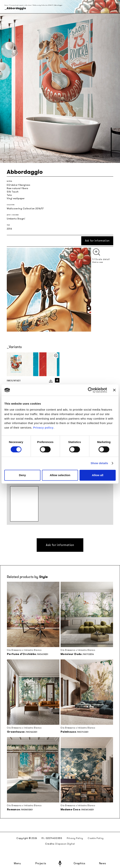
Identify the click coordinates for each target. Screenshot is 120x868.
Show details (99, 463)
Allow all (98, 475)
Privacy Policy (75, 838)
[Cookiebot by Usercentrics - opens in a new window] (91, 390)
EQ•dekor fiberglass (18, 185)
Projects (41, 864)
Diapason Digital (65, 844)
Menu (17, 864)
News (103, 864)
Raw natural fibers (17, 188)
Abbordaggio (58, 5)
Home (6, 5)
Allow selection (60, 475)
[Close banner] (114, 390)
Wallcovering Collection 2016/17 (43, 5)
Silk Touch (13, 192)
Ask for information (97, 241)
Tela (9, 195)
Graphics (79, 864)
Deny (22, 475)
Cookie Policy (96, 838)
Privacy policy (43, 428)
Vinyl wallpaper (16, 198)
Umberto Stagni (16, 219)
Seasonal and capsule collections (20, 5)
